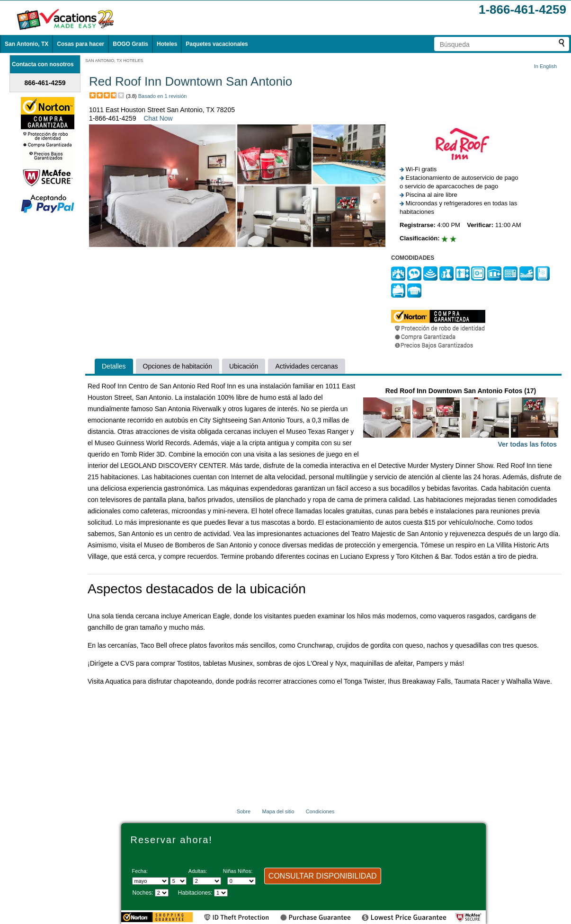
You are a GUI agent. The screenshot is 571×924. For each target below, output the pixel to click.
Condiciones (320, 811)
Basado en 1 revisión (163, 96)
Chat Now (158, 118)
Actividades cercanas (306, 366)
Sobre (244, 811)
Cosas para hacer (80, 44)
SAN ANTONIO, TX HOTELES (114, 61)
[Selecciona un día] (178, 881)
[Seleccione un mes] (150, 881)
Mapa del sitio (278, 811)
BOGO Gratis (130, 44)
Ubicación (244, 366)
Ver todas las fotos (527, 444)
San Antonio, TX (27, 44)
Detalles (114, 366)
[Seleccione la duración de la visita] (162, 893)
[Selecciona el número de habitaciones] (221, 893)
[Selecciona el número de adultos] (207, 881)
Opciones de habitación (178, 366)
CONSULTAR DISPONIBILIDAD (323, 876)
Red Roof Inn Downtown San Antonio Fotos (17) (461, 418)
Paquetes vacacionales (217, 44)
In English (545, 66)
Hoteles (167, 44)
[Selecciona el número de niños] (241, 881)
